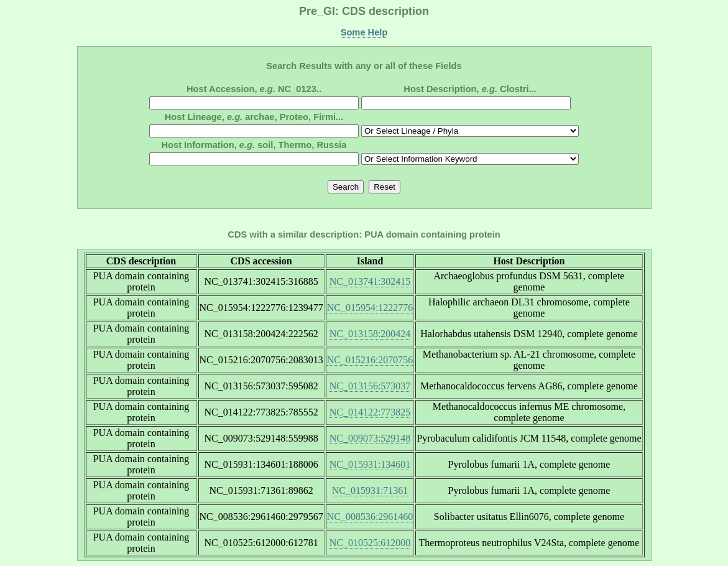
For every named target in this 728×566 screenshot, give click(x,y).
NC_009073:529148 (370, 438)
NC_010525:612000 (370, 543)
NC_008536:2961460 (370, 517)
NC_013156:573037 (370, 386)
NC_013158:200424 (370, 334)
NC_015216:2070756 (370, 360)
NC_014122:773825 (370, 412)
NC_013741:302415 (370, 281)
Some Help (364, 32)
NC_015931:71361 (370, 490)
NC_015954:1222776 (370, 308)
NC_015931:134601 (370, 464)
